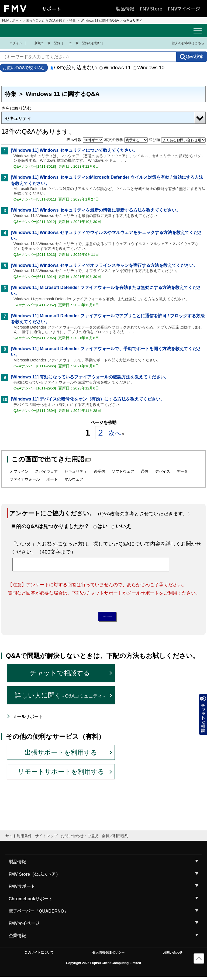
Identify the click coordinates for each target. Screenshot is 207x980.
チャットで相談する (60, 676)
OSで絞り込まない (74, 68)
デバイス (163, 471)
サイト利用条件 (19, 838)
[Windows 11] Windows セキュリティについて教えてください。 (74, 150)
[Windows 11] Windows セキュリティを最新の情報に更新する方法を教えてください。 (96, 210)
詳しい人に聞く (60, 698)
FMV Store (151, 8)
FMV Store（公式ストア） (34, 877)
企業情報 (17, 938)
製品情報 (125, 8)
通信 (144, 471)
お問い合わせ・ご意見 (80, 838)
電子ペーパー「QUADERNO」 (38, 914)
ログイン (13, 43)
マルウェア (74, 479)
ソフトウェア (123, 471)
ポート (52, 479)
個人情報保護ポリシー (108, 955)
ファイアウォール (25, 479)
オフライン (19, 471)
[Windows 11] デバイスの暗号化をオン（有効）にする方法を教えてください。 (88, 399)
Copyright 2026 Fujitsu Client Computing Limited (104, 966)
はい (102, 526)
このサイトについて (39, 955)
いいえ (123, 526)
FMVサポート (12, 20)
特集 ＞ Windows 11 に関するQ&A (94, 20)
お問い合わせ (173, 955)
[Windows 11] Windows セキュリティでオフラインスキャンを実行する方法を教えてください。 (104, 265)
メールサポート (28, 720)
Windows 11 (115, 68)
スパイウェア (46, 471)
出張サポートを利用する (61, 755)
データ (182, 471)
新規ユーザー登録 (44, 43)
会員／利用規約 (115, 838)
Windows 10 (149, 68)
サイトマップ (46, 838)
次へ (116, 433)
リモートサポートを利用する (61, 774)
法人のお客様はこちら (185, 43)
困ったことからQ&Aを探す (45, 20)
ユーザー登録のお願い (82, 43)
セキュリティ (18, 118)
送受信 (99, 471)
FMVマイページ (184, 8)
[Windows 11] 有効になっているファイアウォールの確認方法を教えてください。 (90, 377)
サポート (51, 9)
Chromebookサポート (31, 902)
